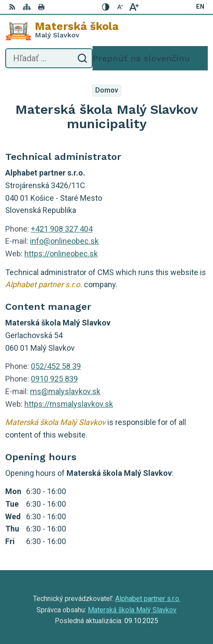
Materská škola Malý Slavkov (132, 610)
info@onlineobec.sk (64, 241)
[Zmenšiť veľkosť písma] (120, 7)
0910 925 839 (54, 379)
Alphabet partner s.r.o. (148, 599)
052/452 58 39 (56, 366)
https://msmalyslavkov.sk (69, 404)
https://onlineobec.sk (61, 254)
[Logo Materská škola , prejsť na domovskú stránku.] (106, 31)
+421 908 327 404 (62, 229)
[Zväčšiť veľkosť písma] (134, 7)
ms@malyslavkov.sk (65, 391)
